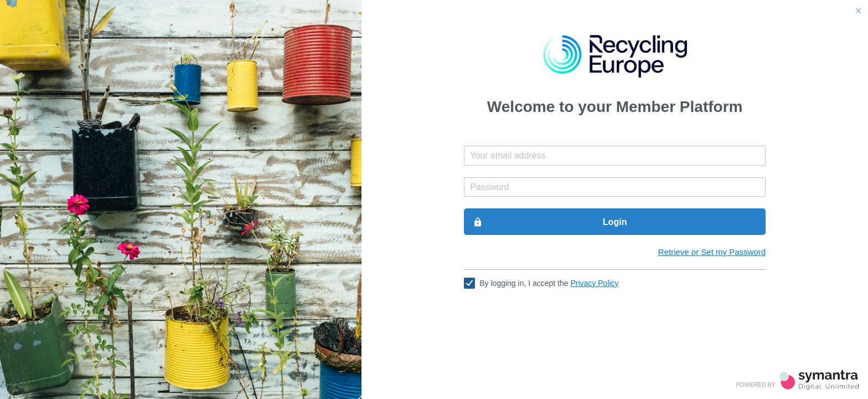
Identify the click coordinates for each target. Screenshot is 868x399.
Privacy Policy (594, 283)
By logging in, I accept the (549, 283)
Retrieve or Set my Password (712, 252)
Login (550, 222)
